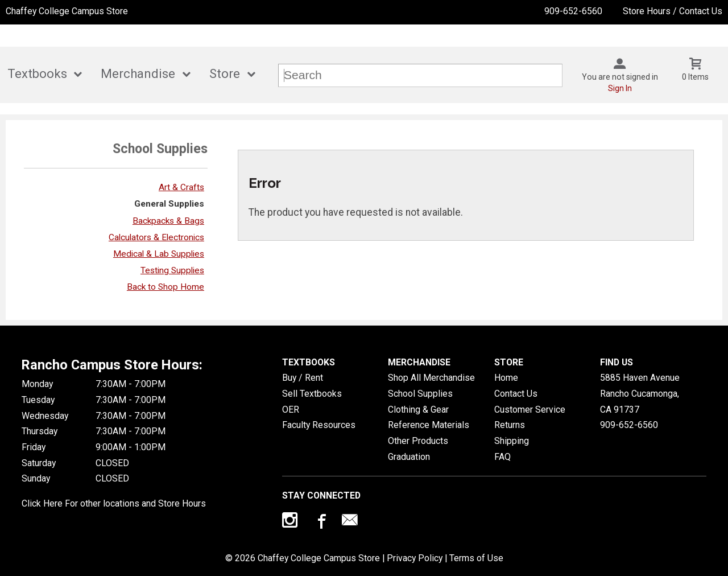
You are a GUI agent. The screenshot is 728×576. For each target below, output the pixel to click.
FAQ (502, 457)
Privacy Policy (415, 558)
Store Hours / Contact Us (673, 11)
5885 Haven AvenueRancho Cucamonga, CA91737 (640, 393)
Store (225, 74)
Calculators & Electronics (156, 237)
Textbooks (37, 74)
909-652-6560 (573, 11)
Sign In (620, 88)
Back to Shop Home (166, 287)
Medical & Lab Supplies (159, 254)
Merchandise (138, 74)
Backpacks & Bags (168, 221)
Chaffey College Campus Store (67, 11)
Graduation (409, 457)
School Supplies (420, 394)
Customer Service (530, 410)
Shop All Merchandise (431, 378)
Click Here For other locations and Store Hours (114, 503)
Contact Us (516, 394)
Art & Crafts (181, 187)
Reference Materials (429, 425)
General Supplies (169, 204)
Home (506, 378)
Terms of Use (476, 558)
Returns (510, 425)
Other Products (418, 441)
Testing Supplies (172, 270)
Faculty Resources (319, 425)
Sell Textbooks (312, 394)
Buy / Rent (303, 378)
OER (291, 410)
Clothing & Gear (418, 410)
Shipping (512, 441)
